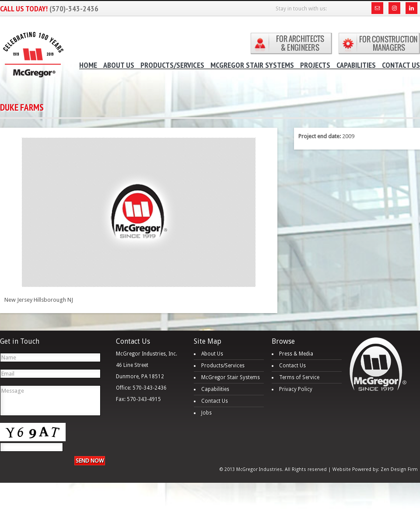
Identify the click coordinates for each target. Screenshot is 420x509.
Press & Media (296, 354)
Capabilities (215, 389)
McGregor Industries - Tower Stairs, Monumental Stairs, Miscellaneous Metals (33, 49)
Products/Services (223, 366)
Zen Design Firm (399, 469)
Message (50, 401)
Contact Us (215, 401)
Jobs (206, 413)
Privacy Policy (296, 389)
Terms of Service (299, 377)
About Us (212, 354)
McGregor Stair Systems (231, 377)
